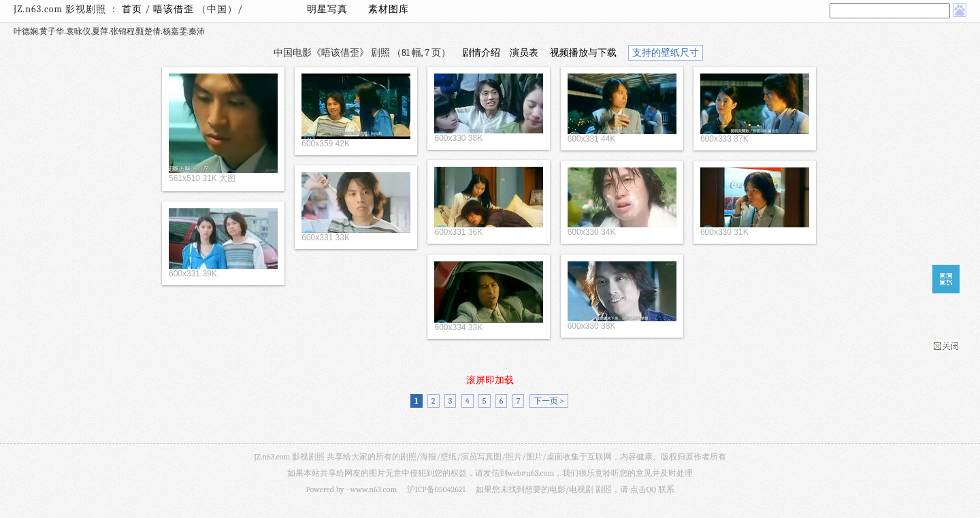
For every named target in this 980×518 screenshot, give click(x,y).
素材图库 (389, 9)
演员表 (524, 53)
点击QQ (643, 489)
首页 (132, 9)
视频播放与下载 (583, 53)
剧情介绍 (481, 53)
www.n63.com (374, 489)
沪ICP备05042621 (436, 489)
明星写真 (327, 9)
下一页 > (549, 401)
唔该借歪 (175, 9)
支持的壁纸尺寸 (666, 53)
